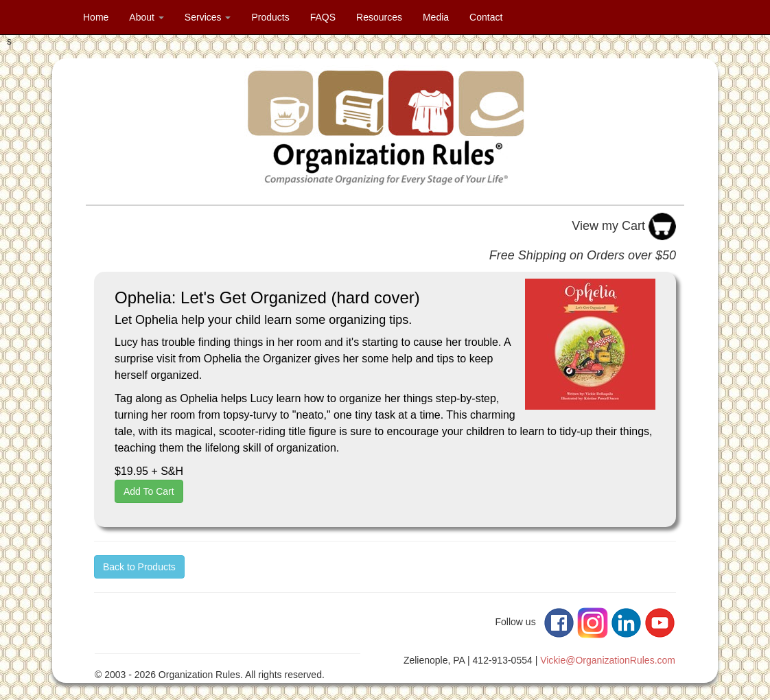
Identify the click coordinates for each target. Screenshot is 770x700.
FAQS (323, 17)
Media (436, 17)
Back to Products (139, 567)
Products (270, 17)
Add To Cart (149, 491)
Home (96, 17)
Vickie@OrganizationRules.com (608, 660)
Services (208, 17)
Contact (486, 17)
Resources (379, 17)
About (146, 17)
